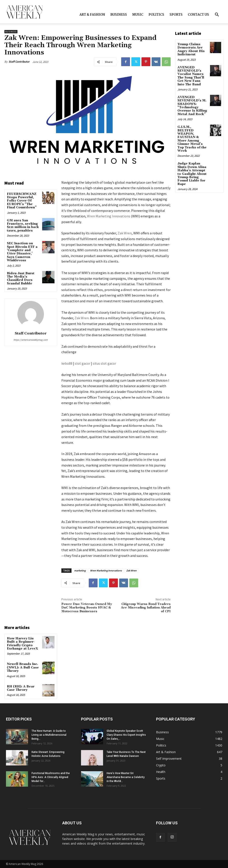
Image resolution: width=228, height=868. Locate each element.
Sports (176, 15)
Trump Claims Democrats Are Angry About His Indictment (191, 49)
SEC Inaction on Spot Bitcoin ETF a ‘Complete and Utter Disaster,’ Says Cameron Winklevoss (22, 252)
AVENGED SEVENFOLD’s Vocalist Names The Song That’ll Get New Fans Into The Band (191, 76)
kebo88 (67, 363)
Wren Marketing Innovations (109, 216)
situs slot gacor (104, 363)
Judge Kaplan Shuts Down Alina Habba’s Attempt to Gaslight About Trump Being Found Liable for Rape (192, 174)
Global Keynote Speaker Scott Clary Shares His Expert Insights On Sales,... (126, 735)
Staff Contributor (19, 62)
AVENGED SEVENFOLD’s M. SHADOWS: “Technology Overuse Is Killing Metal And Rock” (192, 106)
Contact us (198, 15)
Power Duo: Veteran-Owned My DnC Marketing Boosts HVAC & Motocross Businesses (87, 608)
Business (119, 15)
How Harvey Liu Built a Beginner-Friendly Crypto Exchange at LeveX (22, 644)
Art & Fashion (92, 15)
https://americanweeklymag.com (31, 340)
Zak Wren (125, 233)
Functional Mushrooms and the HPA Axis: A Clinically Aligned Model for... (51, 777)
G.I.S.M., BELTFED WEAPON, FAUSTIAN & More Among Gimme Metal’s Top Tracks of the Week (192, 139)
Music (138, 15)
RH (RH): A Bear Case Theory (21, 688)
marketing (80, 570)
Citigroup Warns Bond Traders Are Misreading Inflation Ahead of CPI (146, 608)
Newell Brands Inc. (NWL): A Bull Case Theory (23, 667)
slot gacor (83, 363)
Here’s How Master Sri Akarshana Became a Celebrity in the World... (126, 777)
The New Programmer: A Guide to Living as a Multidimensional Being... (49, 735)
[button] (217, 15)
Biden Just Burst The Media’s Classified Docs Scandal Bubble (21, 278)
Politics (156, 15)
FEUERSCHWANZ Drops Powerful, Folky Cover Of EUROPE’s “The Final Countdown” (22, 201)
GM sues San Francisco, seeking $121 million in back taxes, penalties (23, 226)
